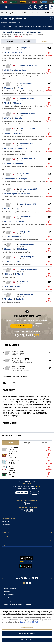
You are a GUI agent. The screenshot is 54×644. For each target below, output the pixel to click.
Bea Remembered (27, 98)
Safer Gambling (22, 611)
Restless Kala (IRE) (27, 294)
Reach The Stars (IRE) (28, 204)
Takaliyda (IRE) (26, 232)
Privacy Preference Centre (11, 598)
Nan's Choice (14, 473)
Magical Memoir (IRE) (28, 189)
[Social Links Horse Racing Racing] (27, 583)
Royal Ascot (6, 525)
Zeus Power (13, 448)
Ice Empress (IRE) (26, 144)
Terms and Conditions (10, 588)
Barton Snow (14, 454)
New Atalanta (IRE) (27, 244)
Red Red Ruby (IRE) (28, 257)
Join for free (22, 493)
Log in (39, 326)
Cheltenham (6, 521)
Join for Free (21, 326)
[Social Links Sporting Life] (24, 583)
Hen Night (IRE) (26, 83)
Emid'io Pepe (14, 460)
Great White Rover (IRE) (29, 269)
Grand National (7, 528)
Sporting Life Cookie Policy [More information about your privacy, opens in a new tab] (30, 623)
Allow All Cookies (27, 641)
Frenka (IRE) (24, 174)
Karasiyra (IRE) (25, 48)
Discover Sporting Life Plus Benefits (27, 331)
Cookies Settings (27, 628)
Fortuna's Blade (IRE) (28, 159)
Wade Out (13, 467)
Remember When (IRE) (29, 65)
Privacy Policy (8, 591)
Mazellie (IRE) (25, 282)
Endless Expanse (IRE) (28, 113)
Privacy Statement (9, 595)
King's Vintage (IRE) (27, 129)
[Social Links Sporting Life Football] (30, 583)
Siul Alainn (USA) (27, 217)
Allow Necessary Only (27, 634)
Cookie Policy (7, 601)
